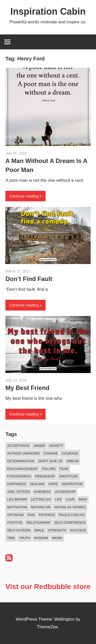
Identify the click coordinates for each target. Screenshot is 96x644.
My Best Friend (27, 388)
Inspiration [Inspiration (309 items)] (72, 484)
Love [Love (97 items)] (70, 499)
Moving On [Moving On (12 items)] (41, 507)
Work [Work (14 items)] (57, 538)
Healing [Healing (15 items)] (37, 484)
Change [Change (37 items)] (51, 453)
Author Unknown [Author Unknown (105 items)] (23, 453)
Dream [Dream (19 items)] (73, 461)
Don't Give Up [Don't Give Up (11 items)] (50, 461)
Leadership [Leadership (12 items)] (65, 492)
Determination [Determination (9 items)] (21, 461)
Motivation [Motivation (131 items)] (17, 507)
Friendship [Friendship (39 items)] (45, 476)
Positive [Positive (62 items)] (15, 523)
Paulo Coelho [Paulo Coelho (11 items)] (72, 515)
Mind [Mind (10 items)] (83, 499)
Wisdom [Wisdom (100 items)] (41, 538)
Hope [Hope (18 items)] (53, 484)
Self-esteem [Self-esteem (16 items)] (19, 530)
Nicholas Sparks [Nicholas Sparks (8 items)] (70, 507)
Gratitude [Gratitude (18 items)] (68, 476)
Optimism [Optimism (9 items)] (15, 515)
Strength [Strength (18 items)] (57, 530)
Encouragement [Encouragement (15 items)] (23, 469)
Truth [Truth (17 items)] (25, 538)
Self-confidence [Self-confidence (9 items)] (70, 523)
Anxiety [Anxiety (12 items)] (56, 446)
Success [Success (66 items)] (78, 530)
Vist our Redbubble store (48, 587)
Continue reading (24, 196)
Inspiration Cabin (48, 11)
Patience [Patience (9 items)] (47, 515)
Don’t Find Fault (29, 279)
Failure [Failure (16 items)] (49, 469)
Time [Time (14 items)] (11, 538)
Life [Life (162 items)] (58, 499)
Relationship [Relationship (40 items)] (38, 523)
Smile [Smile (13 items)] (39, 530)
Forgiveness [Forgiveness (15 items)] (19, 476)
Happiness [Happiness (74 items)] (17, 484)
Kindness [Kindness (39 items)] (42, 492)
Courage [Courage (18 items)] (70, 453)
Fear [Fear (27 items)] (64, 469)
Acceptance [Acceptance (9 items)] (18, 446)
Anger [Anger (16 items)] (39, 446)
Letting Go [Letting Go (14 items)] (41, 499)
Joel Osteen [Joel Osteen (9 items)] (19, 492)
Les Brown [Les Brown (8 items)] (17, 499)
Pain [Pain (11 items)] (31, 515)
